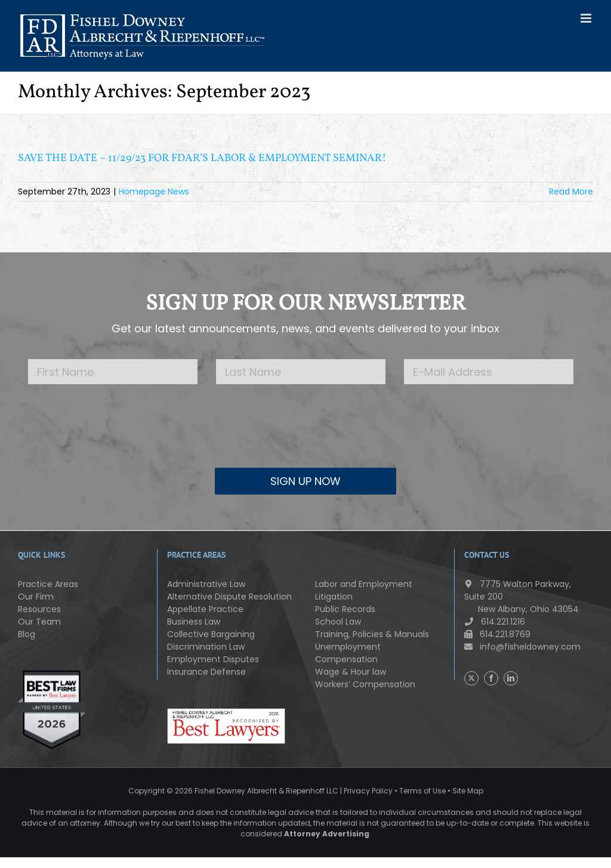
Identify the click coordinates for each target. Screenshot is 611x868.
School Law (338, 622)
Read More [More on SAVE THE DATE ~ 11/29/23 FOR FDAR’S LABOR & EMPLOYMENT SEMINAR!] (571, 191)
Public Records (345, 609)
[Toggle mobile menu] (587, 18)
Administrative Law (206, 584)
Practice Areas (48, 584)
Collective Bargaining (211, 634)
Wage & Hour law (351, 672)
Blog (27, 634)
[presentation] (305, 435)
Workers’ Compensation (365, 684)
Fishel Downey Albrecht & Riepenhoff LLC (266, 791)
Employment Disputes (213, 659)
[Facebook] (491, 678)
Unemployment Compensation (348, 653)
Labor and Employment (364, 584)
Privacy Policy (368, 791)
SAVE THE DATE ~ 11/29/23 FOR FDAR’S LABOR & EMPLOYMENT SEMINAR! (202, 158)
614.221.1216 (495, 622)
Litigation (334, 597)
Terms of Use (422, 791)
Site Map (468, 791)
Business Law (194, 622)
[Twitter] (471, 678)
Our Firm (36, 597)
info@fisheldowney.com (522, 647)
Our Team (39, 622)
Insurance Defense (206, 672)
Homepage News (154, 191)
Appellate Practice (205, 609)
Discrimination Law (206, 647)
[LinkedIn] (511, 678)
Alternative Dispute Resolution (229, 597)
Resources (39, 609)
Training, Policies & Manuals (372, 634)
